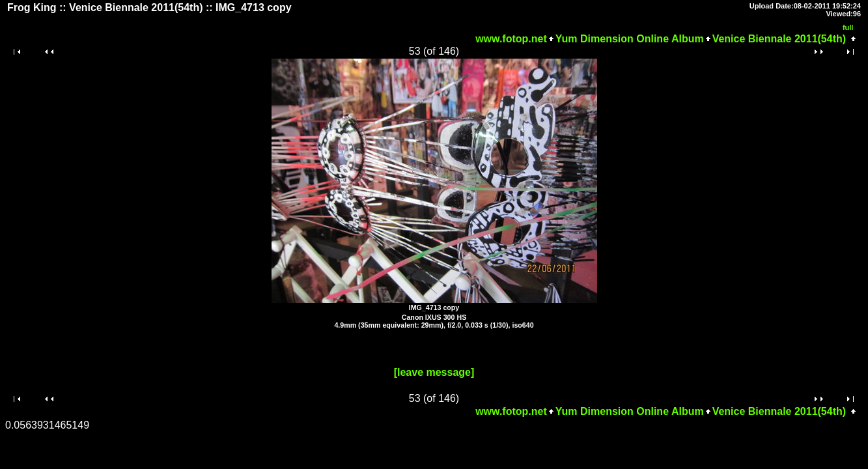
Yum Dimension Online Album (630, 39)
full (848, 27)
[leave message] (434, 372)
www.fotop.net (511, 39)
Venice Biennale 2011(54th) (779, 39)
